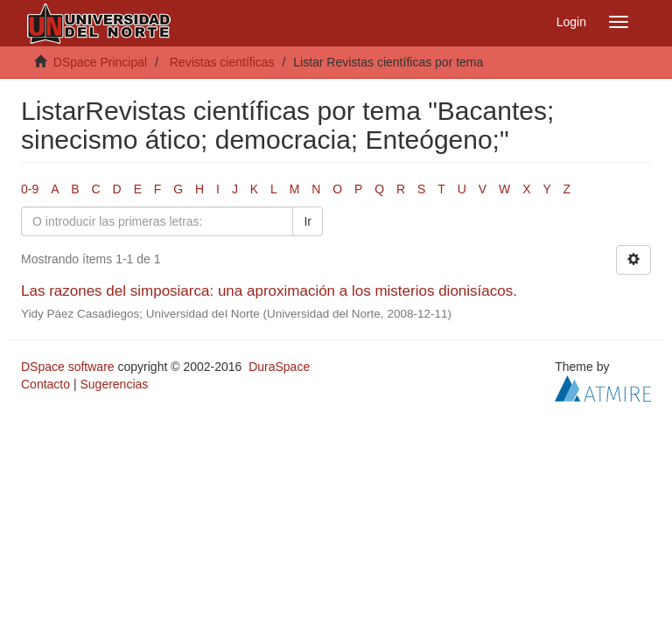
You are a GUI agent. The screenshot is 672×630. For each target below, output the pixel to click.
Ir (308, 221)
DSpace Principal (100, 62)
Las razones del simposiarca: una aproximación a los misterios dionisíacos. (269, 291)
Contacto (45, 384)
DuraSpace (279, 367)
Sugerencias (114, 384)
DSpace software (68, 367)
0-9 (30, 189)
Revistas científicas (222, 62)
